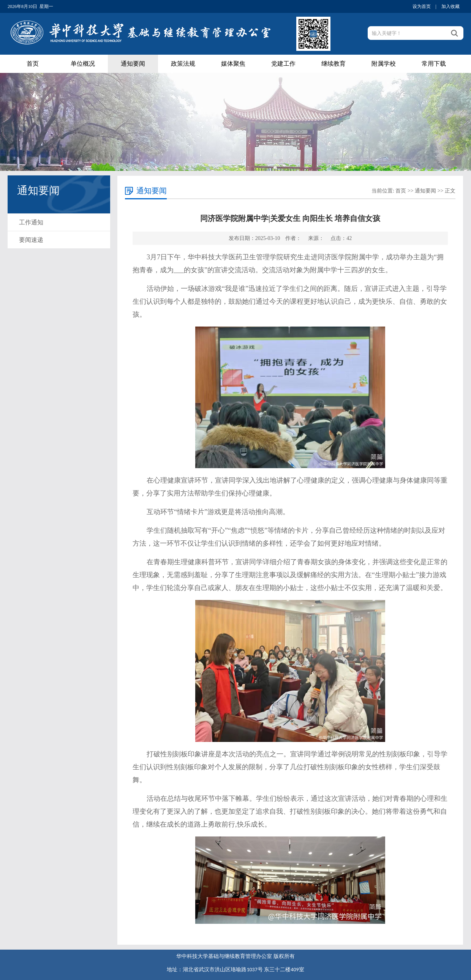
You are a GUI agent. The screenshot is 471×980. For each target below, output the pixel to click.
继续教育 (333, 64)
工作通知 (31, 222)
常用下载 (434, 64)
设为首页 (422, 6)
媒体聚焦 (233, 64)
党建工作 (283, 64)
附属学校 (384, 64)
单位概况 (83, 64)
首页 (33, 64)
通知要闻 (133, 64)
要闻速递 (31, 240)
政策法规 (183, 64)
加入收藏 (450, 6)
